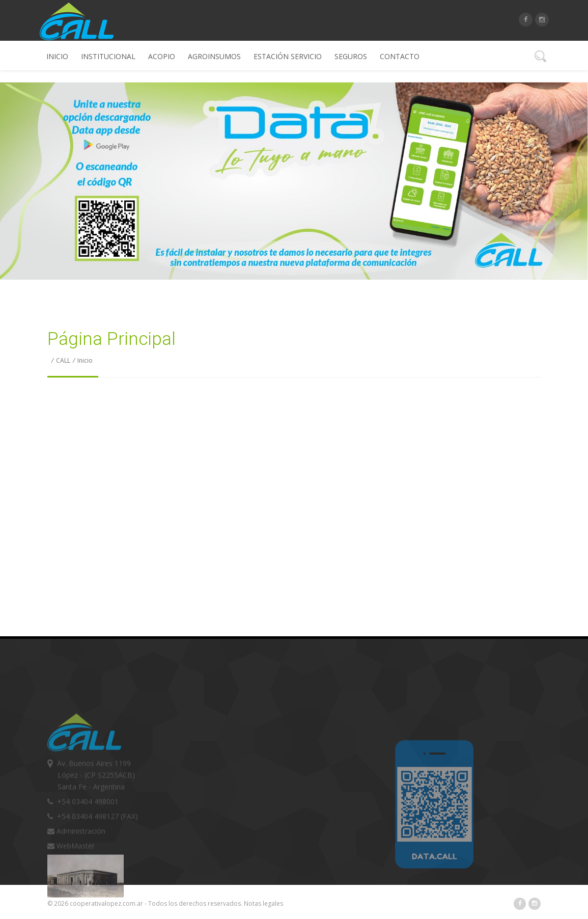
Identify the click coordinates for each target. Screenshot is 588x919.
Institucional (108, 56)
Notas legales (263, 903)
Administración (76, 888)
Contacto (400, 56)
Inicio (57, 56)
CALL (63, 360)
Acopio (162, 56)
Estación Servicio (288, 56)
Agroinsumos (214, 56)
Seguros (351, 56)
